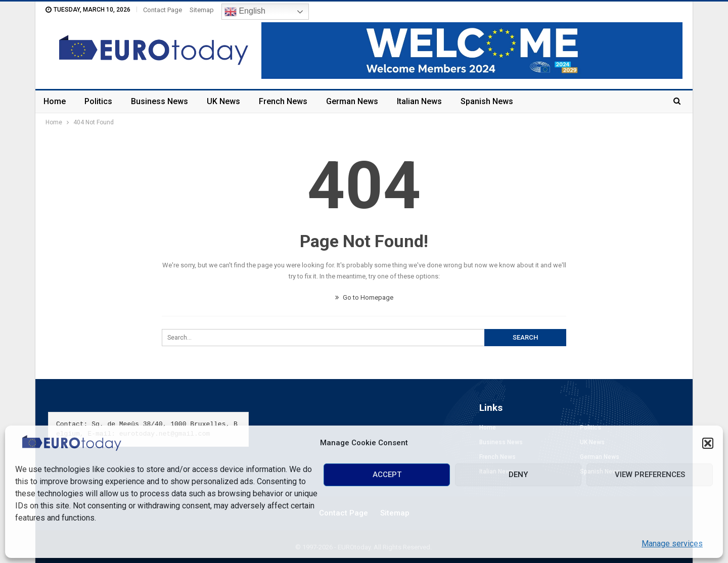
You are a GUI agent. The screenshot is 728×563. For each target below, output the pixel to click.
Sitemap (202, 10)
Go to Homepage (364, 297)
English (245, 12)
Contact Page (163, 10)
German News (352, 101)
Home (55, 101)
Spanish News (487, 101)
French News (283, 101)
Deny (518, 475)
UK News (223, 101)
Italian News (419, 101)
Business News (160, 101)
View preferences (650, 475)
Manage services (672, 544)
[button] (708, 443)
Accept (387, 475)
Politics (98, 101)
